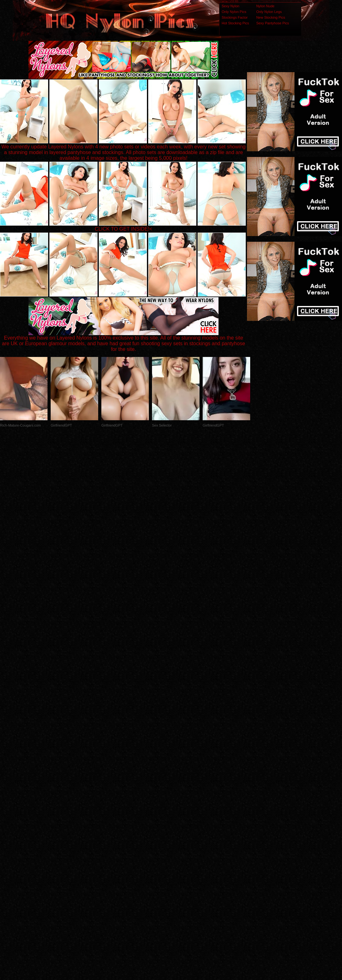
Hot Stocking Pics (235, 23)
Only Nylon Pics (234, 12)
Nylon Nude (265, 6)
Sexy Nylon (231, 6)
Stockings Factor (235, 17)
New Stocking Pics (271, 17)
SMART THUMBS (182, 855)
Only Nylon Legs (269, 12)
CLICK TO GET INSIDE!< (123, 229)
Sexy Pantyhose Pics (272, 23)
